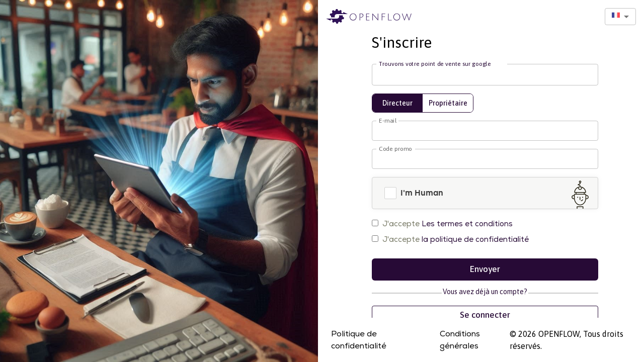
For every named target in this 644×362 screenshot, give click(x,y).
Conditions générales (460, 340)
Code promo (395, 149)
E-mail (388, 121)
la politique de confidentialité (475, 239)
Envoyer (485, 269)
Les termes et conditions (467, 224)
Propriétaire (448, 103)
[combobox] (620, 17)
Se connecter (485, 315)
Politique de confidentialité (359, 340)
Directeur (397, 103)
